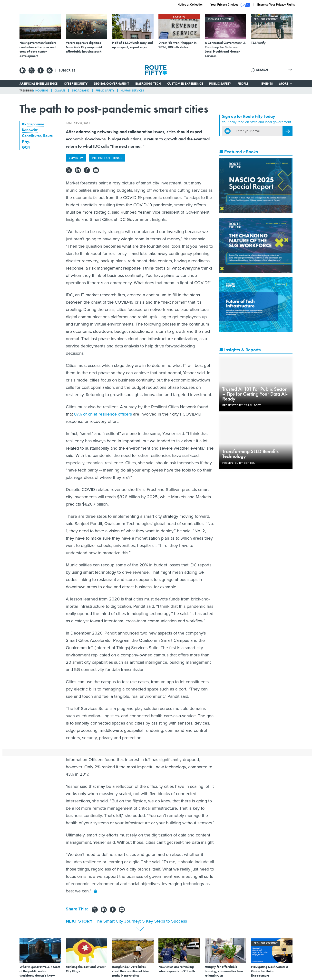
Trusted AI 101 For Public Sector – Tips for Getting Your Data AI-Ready (255, 394)
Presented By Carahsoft (242, 405)
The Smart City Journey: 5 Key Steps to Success (141, 921)
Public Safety (220, 83)
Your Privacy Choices (230, 5)
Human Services (132, 91)
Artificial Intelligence (39, 83)
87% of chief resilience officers (103, 414)
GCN (26, 147)
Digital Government (111, 83)
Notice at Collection (190, 5)
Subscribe (67, 70)
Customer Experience (185, 83)
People (243, 83)
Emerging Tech (148, 83)
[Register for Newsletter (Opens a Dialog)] (288, 131)
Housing (42, 91)
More (286, 83)
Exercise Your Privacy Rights (276, 5)
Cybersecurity (76, 83)
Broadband (80, 91)
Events (267, 83)
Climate (60, 91)
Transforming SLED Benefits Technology (250, 454)
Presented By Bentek (239, 463)
